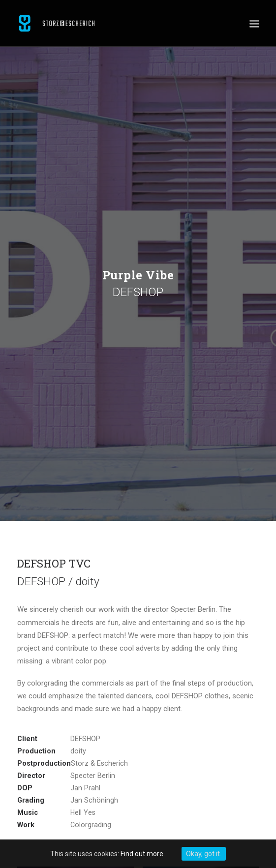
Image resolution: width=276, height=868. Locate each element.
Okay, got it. (204, 854)
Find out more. (143, 854)
